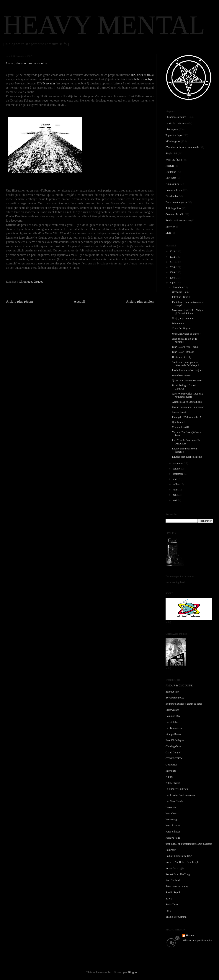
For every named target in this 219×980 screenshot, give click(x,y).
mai (175, 495)
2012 (173, 257)
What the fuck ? (174, 160)
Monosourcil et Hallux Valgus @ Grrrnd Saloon (188, 312)
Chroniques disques (31, 282)
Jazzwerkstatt (179, 412)
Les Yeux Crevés (174, 801)
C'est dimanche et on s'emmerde (182, 147)
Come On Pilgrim (181, 329)
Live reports (172, 129)
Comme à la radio (175, 214)
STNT (169, 899)
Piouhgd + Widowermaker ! (187, 417)
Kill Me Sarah (173, 783)
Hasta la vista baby (182, 357)
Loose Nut (171, 807)
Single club (171, 154)
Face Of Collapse (175, 740)
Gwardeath (171, 765)
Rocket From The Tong (178, 874)
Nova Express (173, 826)
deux (140, 75)
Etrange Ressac (174, 734)
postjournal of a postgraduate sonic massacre (189, 844)
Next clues (171, 813)
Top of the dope (174, 135)
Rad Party (171, 850)
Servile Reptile (173, 893)
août (175, 479)
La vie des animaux (176, 123)
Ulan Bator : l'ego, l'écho (185, 347)
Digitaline (171, 172)
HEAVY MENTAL (104, 25)
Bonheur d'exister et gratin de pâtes (184, 704)
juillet (176, 484)
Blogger (133, 972)
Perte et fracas (173, 832)
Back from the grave (176, 202)
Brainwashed (172, 710)
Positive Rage (173, 838)
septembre (178, 474)
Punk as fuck (172, 184)
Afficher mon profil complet (197, 941)
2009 (173, 273)
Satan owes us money (177, 886)
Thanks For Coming (176, 917)
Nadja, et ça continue (183, 319)
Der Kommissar (174, 728)
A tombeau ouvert (181, 375)
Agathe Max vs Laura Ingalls (187, 402)
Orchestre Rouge (181, 292)
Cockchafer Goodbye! (140, 79)
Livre (168, 233)
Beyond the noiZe (175, 698)
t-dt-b (168, 911)
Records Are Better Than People (182, 862)
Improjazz (171, 771)
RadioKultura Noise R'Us (179, 856)
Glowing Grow (173, 746)
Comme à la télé (174, 190)
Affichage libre (173, 208)
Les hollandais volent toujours (188, 370)
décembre (178, 288)
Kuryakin (49, 83)
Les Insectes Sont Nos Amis (180, 795)
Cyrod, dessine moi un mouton (188, 407)
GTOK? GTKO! (174, 759)
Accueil (80, 301)
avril (175, 500)
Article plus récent (19, 301)
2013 (173, 252)
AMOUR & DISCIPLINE (179, 686)
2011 (173, 262)
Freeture (170, 166)
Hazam (190, 936)
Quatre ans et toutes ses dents (187, 381)
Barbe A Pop (172, 692)
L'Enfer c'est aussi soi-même (187, 457)
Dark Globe (172, 722)
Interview (171, 227)
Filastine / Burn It (181, 297)
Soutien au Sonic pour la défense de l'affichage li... (187, 364)
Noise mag (171, 819)
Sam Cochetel (173, 880)
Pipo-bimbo (172, 196)
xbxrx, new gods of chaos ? (186, 334)
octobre (177, 469)
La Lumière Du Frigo (177, 789)
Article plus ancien (140, 301)
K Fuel (169, 777)
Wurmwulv (178, 324)
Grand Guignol (173, 753)
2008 (173, 278)
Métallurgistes (173, 141)
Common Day (173, 716)
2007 (173, 283)
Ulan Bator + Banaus (183, 352)
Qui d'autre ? (179, 422)
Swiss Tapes (172, 905)
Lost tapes (171, 178)
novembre (178, 463)
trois (150, 75)
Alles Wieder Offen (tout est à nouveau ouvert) (188, 395)
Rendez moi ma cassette (178, 221)
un (134, 75)
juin (175, 490)
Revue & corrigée (175, 868)
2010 (173, 267)
